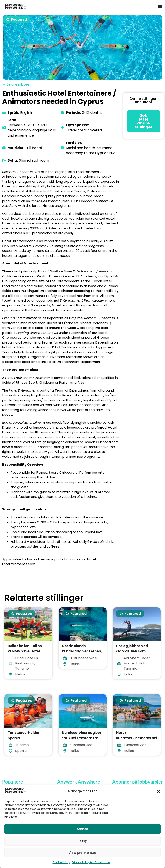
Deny (83, 841)
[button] (159, 791)
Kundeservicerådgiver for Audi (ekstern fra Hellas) (82, 738)
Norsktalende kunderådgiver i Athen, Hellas (82, 651)
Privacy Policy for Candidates (91, 862)
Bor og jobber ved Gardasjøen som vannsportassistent (134, 651)
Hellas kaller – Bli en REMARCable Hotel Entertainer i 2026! (25, 651)
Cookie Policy (61, 862)
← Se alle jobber (16, 84)
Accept (82, 829)
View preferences (83, 853)
